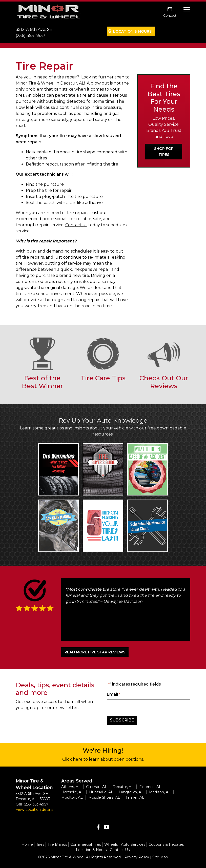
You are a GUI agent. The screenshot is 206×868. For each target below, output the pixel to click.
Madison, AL (160, 792)
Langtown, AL (131, 792)
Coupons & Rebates (166, 844)
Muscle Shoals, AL (104, 797)
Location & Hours (132, 31)
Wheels (111, 844)
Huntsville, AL (101, 792)
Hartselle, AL (72, 792)
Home (27, 844)
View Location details (34, 810)
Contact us (76, 225)
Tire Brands (57, 844)
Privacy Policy (137, 857)
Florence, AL (150, 787)
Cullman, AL (97, 787)
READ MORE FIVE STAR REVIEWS (95, 652)
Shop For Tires (164, 152)
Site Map (160, 857)
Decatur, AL (123, 787)
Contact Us (120, 850)
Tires (40, 844)
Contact (170, 16)
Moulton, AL (72, 797)
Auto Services (133, 844)
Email (113, 695)
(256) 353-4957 (30, 36)
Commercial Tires (86, 844)
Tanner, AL (135, 797)
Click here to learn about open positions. (103, 759)
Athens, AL (71, 787)
